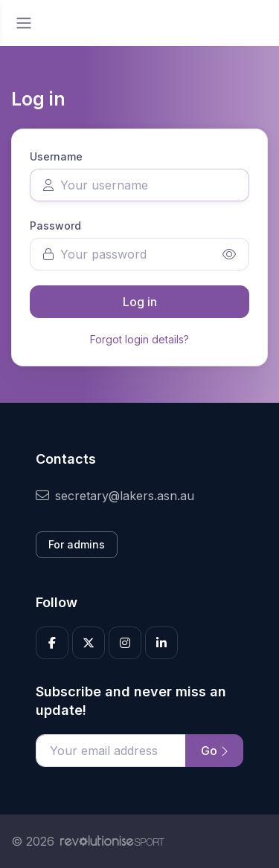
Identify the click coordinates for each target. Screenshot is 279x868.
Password (55, 226)
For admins (77, 544)
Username (56, 156)
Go (214, 751)
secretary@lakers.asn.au (115, 496)
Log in (140, 302)
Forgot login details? (139, 339)
